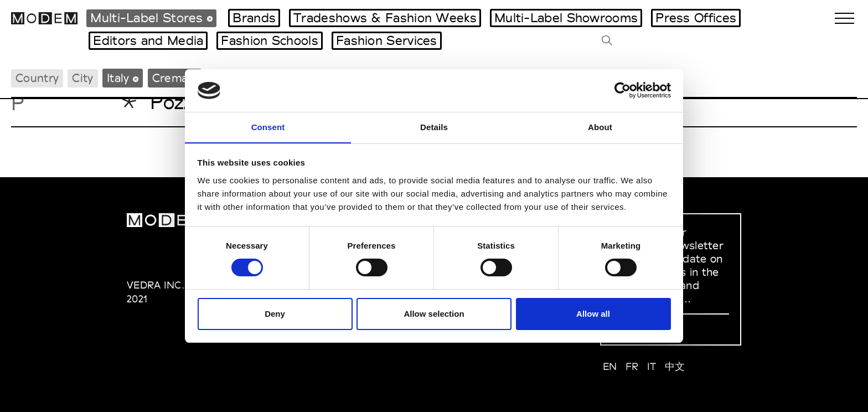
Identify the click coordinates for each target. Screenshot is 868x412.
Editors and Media (148, 40)
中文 (675, 366)
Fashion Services (387, 40)
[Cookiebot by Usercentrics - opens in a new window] (622, 90)
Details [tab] (434, 127)
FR (632, 366)
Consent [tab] (268, 127)
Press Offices (696, 18)
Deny (275, 314)
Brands (254, 18)
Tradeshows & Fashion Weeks (385, 18)
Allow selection (434, 314)
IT (652, 366)
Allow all (593, 314)
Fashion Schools (270, 40)
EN (610, 366)
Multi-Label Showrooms (566, 18)
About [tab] (600, 127)
